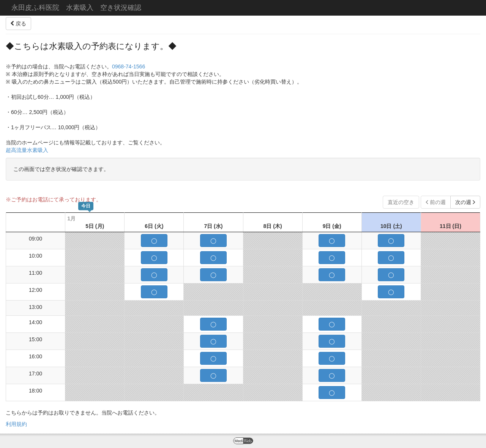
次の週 (465, 202)
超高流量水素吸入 (27, 150)
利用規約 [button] (16, 424)
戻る (18, 24)
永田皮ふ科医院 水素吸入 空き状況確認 (76, 8)
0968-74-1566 (129, 66)
